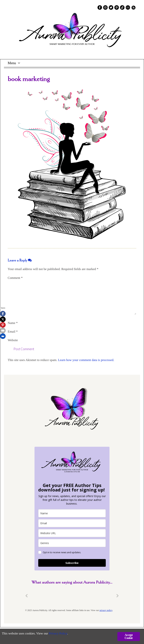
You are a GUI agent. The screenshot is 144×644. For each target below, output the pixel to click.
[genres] (72, 543)
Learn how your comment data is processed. (86, 360)
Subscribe (72, 563)
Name (13, 323)
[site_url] (72, 533)
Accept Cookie (129, 636)
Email (13, 332)
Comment (15, 278)
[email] (72, 523)
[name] (72, 513)
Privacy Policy (58, 634)
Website (13, 340)
